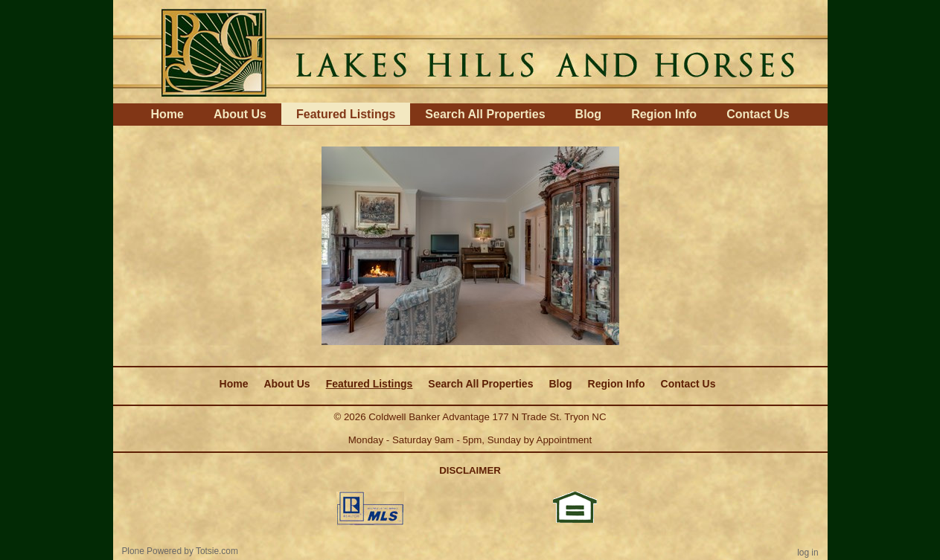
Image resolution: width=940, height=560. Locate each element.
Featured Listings (346, 114)
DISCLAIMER (470, 470)
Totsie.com (217, 551)
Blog (589, 114)
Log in (808, 553)
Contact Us (758, 114)
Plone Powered (151, 551)
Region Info (664, 114)
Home (167, 114)
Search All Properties (485, 114)
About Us (240, 114)
